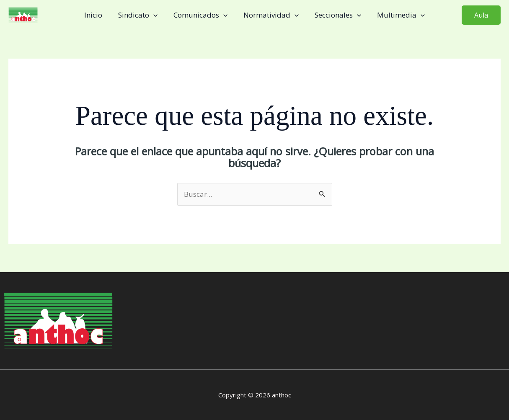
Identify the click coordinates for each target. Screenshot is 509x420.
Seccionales (335, 15)
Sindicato (140, 15)
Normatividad (270, 15)
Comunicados (201, 15)
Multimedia (397, 15)
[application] (156, 15)
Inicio (97, 15)
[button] (481, 15)
